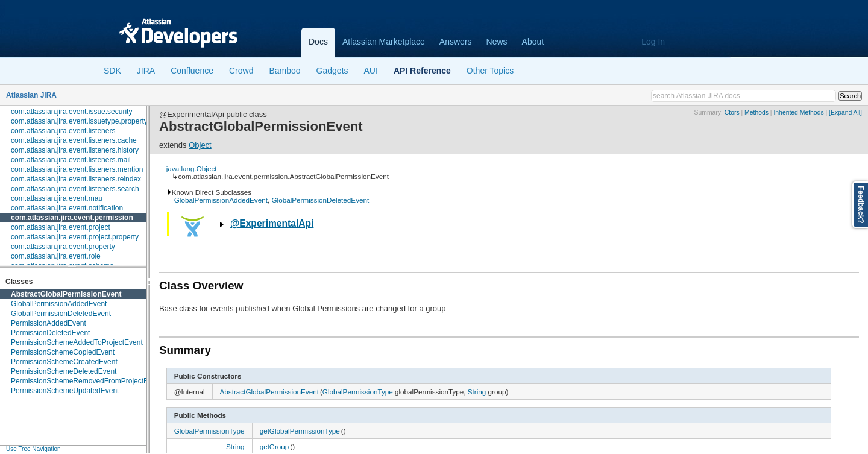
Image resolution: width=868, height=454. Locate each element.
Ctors (732, 112)
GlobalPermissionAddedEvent (59, 304)
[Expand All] (845, 112)
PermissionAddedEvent (49, 323)
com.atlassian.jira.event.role (56, 256)
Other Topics (490, 71)
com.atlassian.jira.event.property (63, 247)
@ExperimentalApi (272, 223)
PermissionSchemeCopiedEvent (63, 352)
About (533, 42)
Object (200, 145)
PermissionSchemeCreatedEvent (64, 362)
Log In (653, 42)
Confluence (192, 71)
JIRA (146, 71)
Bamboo (285, 71)
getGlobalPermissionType (300, 431)
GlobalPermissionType (358, 392)
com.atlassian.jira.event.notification (67, 208)
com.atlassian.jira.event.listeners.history (75, 150)
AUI (371, 71)
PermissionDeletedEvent (50, 333)
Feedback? (861, 205)
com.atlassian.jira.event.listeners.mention (77, 169)
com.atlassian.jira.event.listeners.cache (74, 140)
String (477, 392)
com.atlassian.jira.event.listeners (63, 131)
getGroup (275, 446)
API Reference (422, 71)
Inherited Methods (798, 112)
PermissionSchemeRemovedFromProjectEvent (86, 381)
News (497, 42)
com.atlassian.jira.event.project (61, 227)
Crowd (241, 71)
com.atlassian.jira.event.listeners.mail (71, 160)
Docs (318, 42)
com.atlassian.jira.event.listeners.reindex (76, 179)
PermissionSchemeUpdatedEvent (65, 391)
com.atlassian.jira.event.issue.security (71, 112)
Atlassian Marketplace (384, 42)
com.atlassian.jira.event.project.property (75, 237)
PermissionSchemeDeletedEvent (64, 371)
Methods (756, 112)
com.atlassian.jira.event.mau (57, 198)
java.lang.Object (192, 169)
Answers (456, 42)
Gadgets (332, 71)
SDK (112, 71)
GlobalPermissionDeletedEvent (61, 314)
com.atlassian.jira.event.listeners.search (75, 189)
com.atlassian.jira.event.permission (72, 218)
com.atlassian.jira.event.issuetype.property (79, 121)
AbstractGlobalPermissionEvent (66, 294)
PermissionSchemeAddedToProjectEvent (77, 342)
